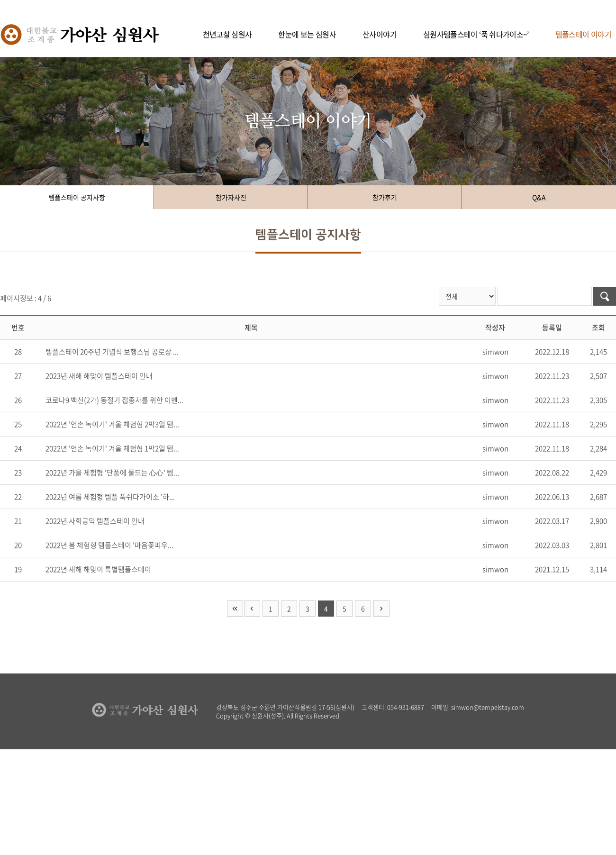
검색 (605, 296)
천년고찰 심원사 (227, 34)
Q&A (539, 197)
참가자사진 (231, 197)
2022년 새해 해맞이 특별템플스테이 (98, 569)
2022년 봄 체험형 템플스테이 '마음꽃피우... (109, 545)
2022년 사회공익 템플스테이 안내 (95, 521)
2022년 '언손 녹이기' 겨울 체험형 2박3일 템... (112, 424)
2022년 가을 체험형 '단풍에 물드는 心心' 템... (112, 473)
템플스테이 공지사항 (77, 197)
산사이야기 (380, 34)
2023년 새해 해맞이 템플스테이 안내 (99, 376)
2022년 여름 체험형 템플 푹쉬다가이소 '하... (110, 497)
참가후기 (385, 197)
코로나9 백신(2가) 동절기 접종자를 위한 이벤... (114, 400)
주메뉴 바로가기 (0, 0)
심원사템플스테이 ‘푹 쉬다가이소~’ (476, 34)
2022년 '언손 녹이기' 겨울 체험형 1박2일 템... (112, 448)
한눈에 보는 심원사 (307, 34)
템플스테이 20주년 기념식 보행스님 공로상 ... (112, 352)
